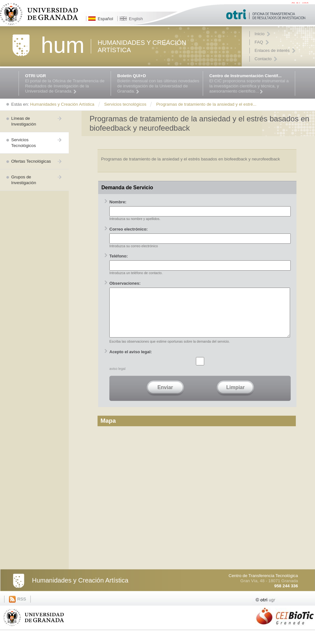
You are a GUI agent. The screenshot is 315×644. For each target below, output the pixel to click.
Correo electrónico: (129, 229)
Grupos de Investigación (24, 180)
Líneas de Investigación (24, 121)
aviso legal (117, 378)
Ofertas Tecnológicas (31, 161)
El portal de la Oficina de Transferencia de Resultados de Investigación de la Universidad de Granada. (66, 84)
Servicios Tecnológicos (24, 143)
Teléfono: (119, 256)
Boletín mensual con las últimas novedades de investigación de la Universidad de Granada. (158, 84)
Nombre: (118, 202)
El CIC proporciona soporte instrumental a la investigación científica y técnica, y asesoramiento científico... (251, 84)
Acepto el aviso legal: (131, 361)
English (136, 19)
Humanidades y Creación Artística (80, 590)
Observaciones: (125, 283)
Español (105, 19)
